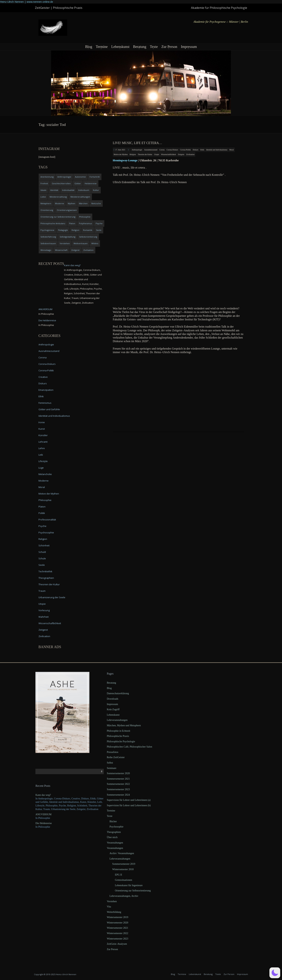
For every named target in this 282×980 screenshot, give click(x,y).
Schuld (42, 552)
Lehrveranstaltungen (117, 720)
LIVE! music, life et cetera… (137, 143)
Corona (162, 150)
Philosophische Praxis (118, 736)
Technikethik (45, 571)
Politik (42, 513)
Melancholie (45, 474)
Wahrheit (44, 617)
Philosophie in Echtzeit (119, 731)
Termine (102, 47)
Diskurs (196, 150)
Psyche (42, 526)
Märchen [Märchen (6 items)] (83, 203)
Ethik (202, 150)
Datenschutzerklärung (118, 693)
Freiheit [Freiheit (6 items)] (44, 183)
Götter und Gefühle (49, 409)
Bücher (113, 821)
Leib (41, 455)
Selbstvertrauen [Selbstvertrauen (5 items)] (48, 243)
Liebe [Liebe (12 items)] (43, 197)
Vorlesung (44, 610)
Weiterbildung (114, 912)
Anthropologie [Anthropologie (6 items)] (64, 177)
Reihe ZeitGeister (116, 757)
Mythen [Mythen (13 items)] (71, 203)
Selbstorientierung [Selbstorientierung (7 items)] (88, 237)
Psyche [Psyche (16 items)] (99, 223)
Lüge (41, 468)
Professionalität (47, 520)
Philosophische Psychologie (121, 741)
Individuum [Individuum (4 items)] (84, 190)
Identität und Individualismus (217, 150)
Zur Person (169, 47)
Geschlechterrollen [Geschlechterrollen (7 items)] (61, 183)
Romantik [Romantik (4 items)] (88, 230)
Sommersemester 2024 (118, 795)
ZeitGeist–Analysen (117, 944)
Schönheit (44, 545)
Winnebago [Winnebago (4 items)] (46, 250)
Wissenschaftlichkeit (168, 154)
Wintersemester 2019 (118, 917)
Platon (42, 507)
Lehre (42, 448)
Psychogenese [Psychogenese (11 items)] (47, 230)
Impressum (189, 47)
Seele (42, 565)
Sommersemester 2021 (118, 779)
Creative (43, 377)
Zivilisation (190, 154)
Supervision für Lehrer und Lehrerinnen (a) (129, 800)
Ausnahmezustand (151, 150)
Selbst (110, 763)
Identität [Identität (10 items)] (54, 190)
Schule (42, 558)
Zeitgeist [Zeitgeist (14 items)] (75, 250)
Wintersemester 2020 (118, 923)
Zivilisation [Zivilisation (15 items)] (88, 250)
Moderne (44, 481)
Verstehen (112, 901)
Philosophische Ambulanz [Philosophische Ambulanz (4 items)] (53, 223)
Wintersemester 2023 (118, 939)
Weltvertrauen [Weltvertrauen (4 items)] (81, 243)
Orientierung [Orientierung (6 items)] (47, 210)
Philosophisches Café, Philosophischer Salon (129, 747)
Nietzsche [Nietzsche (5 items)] (96, 203)
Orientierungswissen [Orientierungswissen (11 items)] (67, 210)
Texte (154, 47)
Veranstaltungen (115, 843)
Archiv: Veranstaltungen (122, 853)
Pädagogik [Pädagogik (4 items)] (63, 230)
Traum (42, 591)
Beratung (140, 47)
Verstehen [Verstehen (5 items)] (65, 243)
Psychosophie (46, 532)
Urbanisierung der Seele (52, 597)
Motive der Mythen (121, 154)
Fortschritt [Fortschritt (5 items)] (95, 177)
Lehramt (43, 442)
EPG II (118, 875)
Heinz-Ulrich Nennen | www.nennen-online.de (27, 2)
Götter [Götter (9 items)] (78, 183)
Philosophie (45, 500)
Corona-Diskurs (172, 150)
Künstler (43, 435)
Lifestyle (43, 461)
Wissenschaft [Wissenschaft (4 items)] (61, 250)
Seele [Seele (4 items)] (99, 230)
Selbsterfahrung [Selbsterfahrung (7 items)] (48, 237)
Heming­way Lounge (125, 160)
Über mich (112, 837)
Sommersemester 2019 (124, 864)
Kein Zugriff (113, 709)
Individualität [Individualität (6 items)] (68, 190)
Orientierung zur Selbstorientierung (133, 891)
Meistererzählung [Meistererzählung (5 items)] (58, 197)
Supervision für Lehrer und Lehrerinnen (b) (129, 805)
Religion (133, 154)
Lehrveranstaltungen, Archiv (124, 896)
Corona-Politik (185, 150)
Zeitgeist (181, 154)
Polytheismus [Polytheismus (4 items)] (85, 223)
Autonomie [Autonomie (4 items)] (80, 177)
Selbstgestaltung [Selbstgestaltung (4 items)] (68, 237)
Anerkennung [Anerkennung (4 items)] (47, 177)
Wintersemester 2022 (118, 933)
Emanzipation (46, 390)
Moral (231, 150)
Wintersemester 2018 (123, 869)
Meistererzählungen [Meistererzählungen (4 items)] (80, 197)
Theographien (46, 578)
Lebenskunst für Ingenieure (129, 885)
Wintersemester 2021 (118, 928)
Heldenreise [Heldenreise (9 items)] (91, 183)
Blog (89, 47)
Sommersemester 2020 (118, 773)
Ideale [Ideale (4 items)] (43, 190)
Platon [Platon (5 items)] (72, 223)
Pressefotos (113, 752)
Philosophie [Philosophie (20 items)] (85, 217)
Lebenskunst (120, 47)
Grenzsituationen (124, 880)
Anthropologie (137, 150)
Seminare (112, 768)
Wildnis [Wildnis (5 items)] (95, 243)
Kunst (42, 429)
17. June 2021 (120, 150)
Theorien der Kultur (145, 154)
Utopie (157, 154)
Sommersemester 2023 (118, 789)
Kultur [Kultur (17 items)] (96, 190)
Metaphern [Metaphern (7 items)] (46, 203)
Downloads (113, 699)
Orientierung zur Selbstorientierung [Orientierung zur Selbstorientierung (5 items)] (58, 217)
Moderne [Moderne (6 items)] (60, 203)
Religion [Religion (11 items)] (75, 230)
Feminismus (45, 403)
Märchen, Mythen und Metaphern (124, 725)
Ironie (42, 422)
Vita (109, 907)
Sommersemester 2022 (118, 784)
